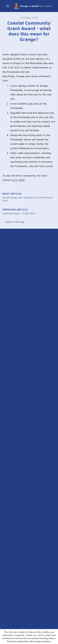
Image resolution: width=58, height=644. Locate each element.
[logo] (33, 6)
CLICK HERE (18, 180)
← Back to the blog (13, 222)
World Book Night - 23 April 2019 (19, 213)
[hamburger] (8, 6)
